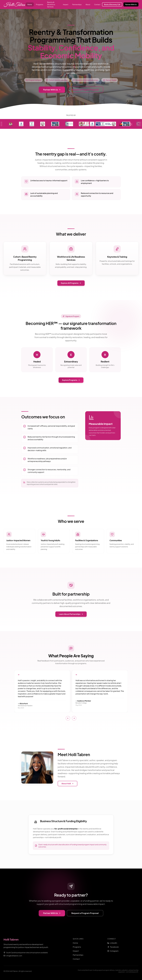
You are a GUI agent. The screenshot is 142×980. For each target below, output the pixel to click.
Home (30, 4)
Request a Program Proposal (85, 90)
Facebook (113, 947)
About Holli (68, 783)
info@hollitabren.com (14, 956)
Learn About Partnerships (71, 614)
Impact (66, 4)
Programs (40, 4)
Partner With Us (131, 4)
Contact (97, 4)
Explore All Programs (71, 283)
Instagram (113, 951)
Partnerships (77, 4)
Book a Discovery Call (112, 4)
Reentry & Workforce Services (51, 4)
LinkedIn (112, 943)
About (88, 4)
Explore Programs (71, 380)
